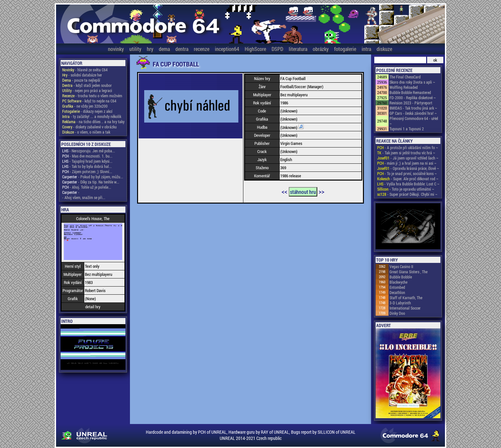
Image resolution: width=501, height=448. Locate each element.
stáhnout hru (303, 192)
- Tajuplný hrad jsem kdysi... (87, 161)
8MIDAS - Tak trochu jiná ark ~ (413, 108)
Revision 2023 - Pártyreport (411, 103)
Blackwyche (398, 282)
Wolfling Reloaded (404, 87)
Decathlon (397, 292)
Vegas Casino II (401, 266)
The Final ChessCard (405, 77)
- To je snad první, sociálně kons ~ (407, 173)
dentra (182, 49)
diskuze (384, 49)
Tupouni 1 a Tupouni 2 (407, 129)
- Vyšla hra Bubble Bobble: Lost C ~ (408, 184)
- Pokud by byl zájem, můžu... (93, 177)
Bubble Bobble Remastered (410, 92)
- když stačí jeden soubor (87, 85)
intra (366, 49)
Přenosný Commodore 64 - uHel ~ (414, 121)
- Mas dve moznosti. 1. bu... (87, 156)
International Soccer (405, 308)
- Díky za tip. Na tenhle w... (91, 182)
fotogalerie (345, 49)
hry (150, 49)
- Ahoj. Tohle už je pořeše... (87, 187)
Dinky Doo (397, 313)
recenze (202, 49)
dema (164, 49)
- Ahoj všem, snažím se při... (84, 197)
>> (321, 191)
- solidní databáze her (82, 75)
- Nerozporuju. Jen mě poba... (89, 151)
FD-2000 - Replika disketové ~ (413, 98)
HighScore (255, 49)
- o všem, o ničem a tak (86, 132)
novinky (116, 49)
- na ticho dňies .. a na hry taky (93, 122)
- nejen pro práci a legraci (87, 90)
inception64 (227, 49)
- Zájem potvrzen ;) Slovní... (87, 171)
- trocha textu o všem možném (92, 96)
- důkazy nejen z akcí (87, 111)
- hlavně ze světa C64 (85, 70)
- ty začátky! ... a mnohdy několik (92, 116)
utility (135, 49)
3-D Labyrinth (400, 303)
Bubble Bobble (401, 277)
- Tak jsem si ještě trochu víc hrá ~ (406, 153)
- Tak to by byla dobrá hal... (87, 166)
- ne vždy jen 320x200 (85, 106)
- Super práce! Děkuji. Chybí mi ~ (407, 194)
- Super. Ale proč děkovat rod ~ (408, 179)
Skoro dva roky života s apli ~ (412, 82)
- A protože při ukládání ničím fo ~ (408, 147)
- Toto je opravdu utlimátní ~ (406, 189)
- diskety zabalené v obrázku (89, 127)
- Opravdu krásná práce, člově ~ (408, 168)
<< (285, 191)
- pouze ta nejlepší (81, 80)
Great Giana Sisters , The (408, 272)
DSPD (277, 49)
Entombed (397, 287)
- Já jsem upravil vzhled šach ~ (408, 158)
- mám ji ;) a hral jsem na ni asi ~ (407, 163)
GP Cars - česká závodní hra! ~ (413, 113)
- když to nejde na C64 (89, 101)
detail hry (93, 307)
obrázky (321, 49)
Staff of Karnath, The (406, 298)
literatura (298, 49)
